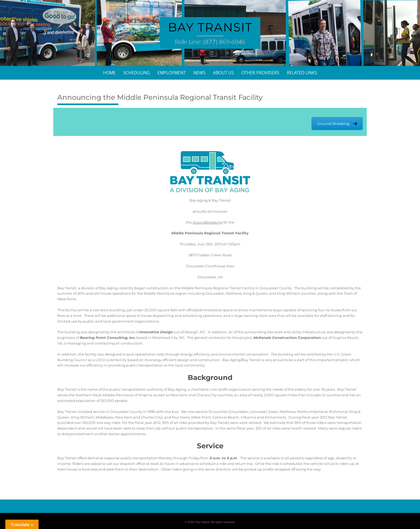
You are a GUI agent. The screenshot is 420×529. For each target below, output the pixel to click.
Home (109, 73)
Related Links (302, 73)
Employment (172, 73)
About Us (223, 73)
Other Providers (260, 73)
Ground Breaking (337, 124)
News (199, 73)
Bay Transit (210, 27)
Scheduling (137, 73)
